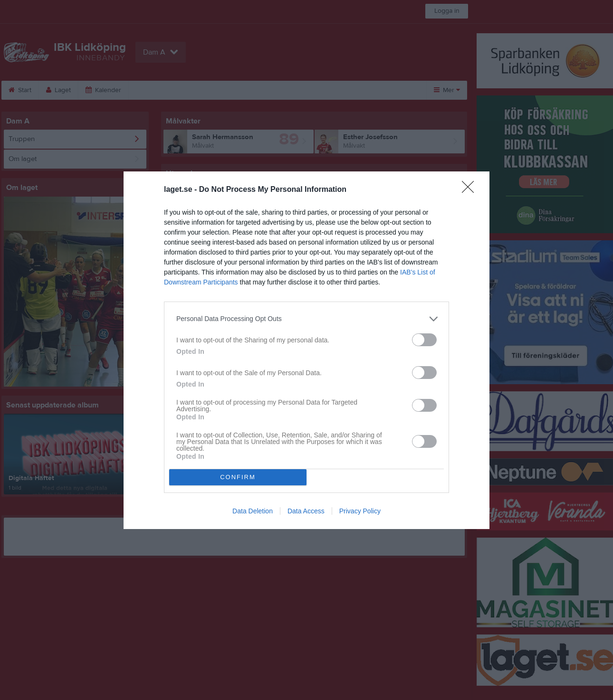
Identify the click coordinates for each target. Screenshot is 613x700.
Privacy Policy (360, 511)
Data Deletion (253, 511)
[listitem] (306, 319)
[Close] (471, 190)
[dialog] (306, 350)
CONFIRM (238, 477)
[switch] (424, 340)
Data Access (306, 511)
